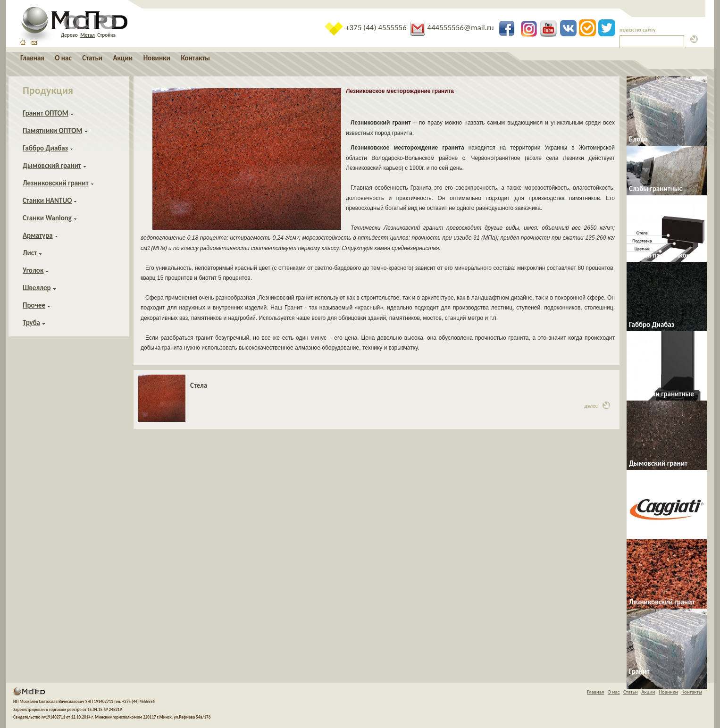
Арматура (38, 235)
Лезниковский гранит (56, 183)
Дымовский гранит (52, 166)
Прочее (34, 305)
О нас (63, 58)
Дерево (69, 35)
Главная (32, 58)
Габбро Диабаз (45, 148)
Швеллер (37, 288)
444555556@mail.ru (453, 28)
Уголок (33, 270)
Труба (31, 323)
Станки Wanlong (47, 218)
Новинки (157, 58)
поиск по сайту (638, 30)
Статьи (92, 58)
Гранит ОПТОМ (46, 113)
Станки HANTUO (47, 201)
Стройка (106, 35)
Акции (123, 58)
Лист (30, 253)
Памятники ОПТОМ (53, 131)
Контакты (195, 58)
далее (597, 405)
